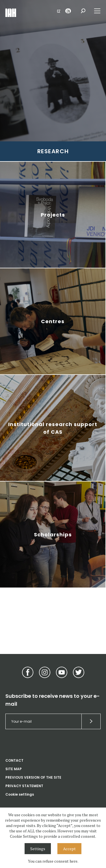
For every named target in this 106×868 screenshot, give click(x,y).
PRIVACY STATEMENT (24, 786)
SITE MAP (14, 769)
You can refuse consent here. (53, 861)
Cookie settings (20, 794)
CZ (59, 11)
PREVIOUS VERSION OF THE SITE (33, 777)
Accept (69, 849)
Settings (38, 849)
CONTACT (14, 760)
